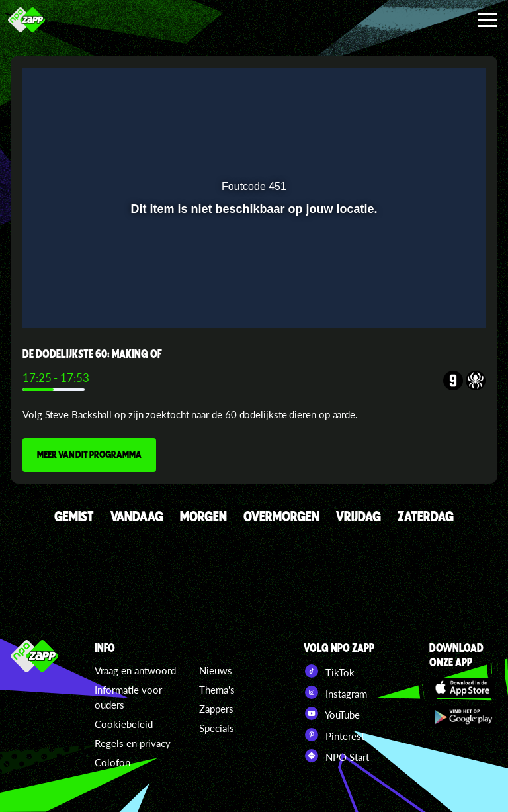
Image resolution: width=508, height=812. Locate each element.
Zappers (216, 709)
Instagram (335, 692)
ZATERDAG (426, 516)
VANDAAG (137, 516)
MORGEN (203, 516)
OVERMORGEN (281, 516)
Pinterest (334, 735)
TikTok (329, 671)
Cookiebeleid (124, 724)
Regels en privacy (133, 743)
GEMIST (74, 516)
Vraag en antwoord (135, 670)
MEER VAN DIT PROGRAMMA (89, 454)
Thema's (217, 690)
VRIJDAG (359, 516)
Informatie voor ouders (128, 697)
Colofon (112, 762)
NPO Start (336, 756)
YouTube (332, 713)
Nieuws (216, 670)
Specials (217, 728)
